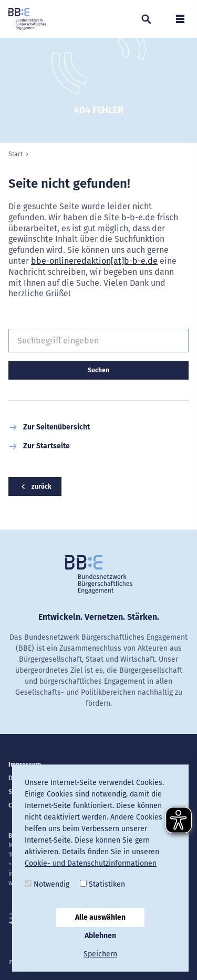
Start (15, 154)
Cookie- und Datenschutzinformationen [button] (91, 863)
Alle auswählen (100, 917)
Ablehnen (100, 936)
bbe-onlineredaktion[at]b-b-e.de (94, 261)
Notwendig (47, 884)
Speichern (100, 954)
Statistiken (102, 884)
